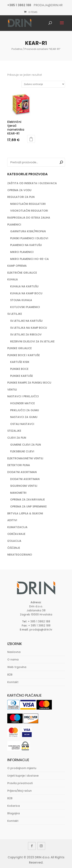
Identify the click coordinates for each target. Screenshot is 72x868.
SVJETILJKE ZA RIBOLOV (26, 334)
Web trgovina (17, 667)
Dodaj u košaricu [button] (31, 139)
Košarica (14, 806)
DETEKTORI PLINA (19, 465)
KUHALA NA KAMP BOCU (26, 293)
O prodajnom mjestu (22, 768)
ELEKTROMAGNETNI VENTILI (25, 458)
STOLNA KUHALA (21, 300)
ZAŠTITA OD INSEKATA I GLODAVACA (32, 183)
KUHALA (13, 279)
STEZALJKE (14, 431)
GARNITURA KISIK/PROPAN (28, 231)
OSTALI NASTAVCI (22, 424)
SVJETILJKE (15, 314)
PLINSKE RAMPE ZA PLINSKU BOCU (29, 383)
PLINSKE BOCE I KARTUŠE (24, 355)
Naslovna (14, 652)
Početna (17, 49)
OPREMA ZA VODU (19, 190)
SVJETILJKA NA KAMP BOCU (29, 328)
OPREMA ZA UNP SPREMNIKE (28, 506)
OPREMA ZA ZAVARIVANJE (27, 500)
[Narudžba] (43, 84)
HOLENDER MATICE (22, 403)
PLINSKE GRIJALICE (19, 348)
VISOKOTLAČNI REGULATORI (29, 211)
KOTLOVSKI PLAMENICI (25, 307)
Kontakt (13, 682)
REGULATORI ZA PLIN (21, 197)
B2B (10, 675)
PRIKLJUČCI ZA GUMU (25, 410)
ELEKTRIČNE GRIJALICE (22, 273)
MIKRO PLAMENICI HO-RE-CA (29, 259)
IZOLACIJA (14, 541)
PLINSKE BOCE (19, 369)
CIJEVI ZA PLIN (17, 438)
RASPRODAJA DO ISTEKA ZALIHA (29, 218)
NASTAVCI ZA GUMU (24, 417)
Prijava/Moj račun (19, 791)
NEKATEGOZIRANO (20, 555)
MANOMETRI (18, 493)
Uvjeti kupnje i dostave (23, 776)
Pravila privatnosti (20, 783)
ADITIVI (12, 520)
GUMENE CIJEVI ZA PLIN (26, 445)
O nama (13, 660)
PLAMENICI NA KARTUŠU (26, 245)
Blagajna (14, 813)
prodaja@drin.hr (41, 630)
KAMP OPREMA (17, 266)
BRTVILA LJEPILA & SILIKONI (25, 513)
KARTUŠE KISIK (20, 362)
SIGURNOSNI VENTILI (24, 486)
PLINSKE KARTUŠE (22, 376)
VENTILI (12, 390)
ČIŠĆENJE (14, 548)
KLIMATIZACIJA (17, 527)
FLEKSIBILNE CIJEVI (22, 451)
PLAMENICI (14, 225)
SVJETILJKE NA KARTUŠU (26, 321)
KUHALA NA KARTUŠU (24, 286)
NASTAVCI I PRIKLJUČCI (23, 396)
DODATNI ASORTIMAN (22, 472)
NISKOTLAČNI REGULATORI (28, 204)
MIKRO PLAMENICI (22, 252)
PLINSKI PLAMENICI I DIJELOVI (29, 238)
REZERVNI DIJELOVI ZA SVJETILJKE (32, 341)
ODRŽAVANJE (16, 534)
